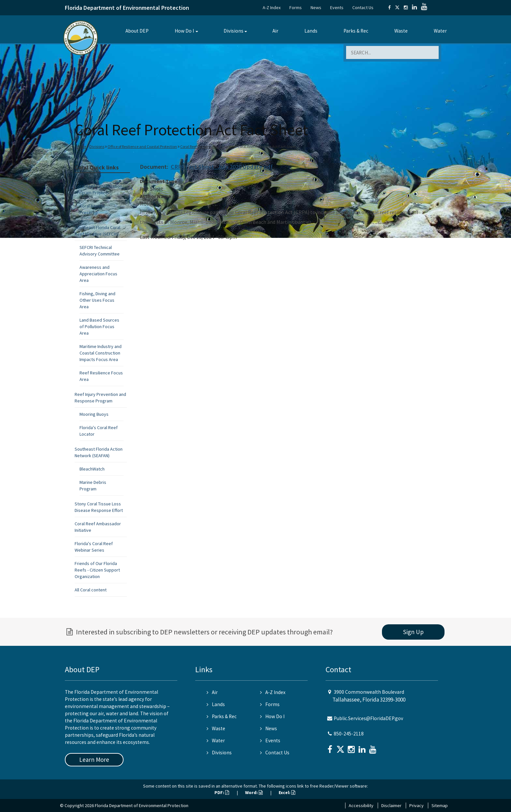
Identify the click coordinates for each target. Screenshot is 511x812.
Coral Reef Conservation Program (207, 146)
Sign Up (413, 632)
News (316, 7)
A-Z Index (272, 7)
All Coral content (91, 590)
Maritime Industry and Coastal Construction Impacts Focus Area (101, 353)
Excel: (287, 792)
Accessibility (361, 805)
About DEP (137, 31)
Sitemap (440, 805)
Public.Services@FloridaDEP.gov (368, 718)
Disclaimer (391, 805)
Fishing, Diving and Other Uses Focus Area (97, 300)
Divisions (234, 31)
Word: (254, 792)
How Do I (184, 31)
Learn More (94, 760)
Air (275, 31)
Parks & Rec (356, 31)
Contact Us (363, 7)
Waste (401, 31)
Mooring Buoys (94, 414)
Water (440, 31)
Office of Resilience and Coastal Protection (142, 146)
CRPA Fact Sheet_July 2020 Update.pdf (222, 167)
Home (81, 146)
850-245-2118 (349, 734)
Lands (311, 31)
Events (337, 7)
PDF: (222, 792)
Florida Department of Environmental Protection (127, 8)
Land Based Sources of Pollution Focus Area (99, 326)
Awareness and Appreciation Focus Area (98, 274)
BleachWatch (92, 469)
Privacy (416, 805)
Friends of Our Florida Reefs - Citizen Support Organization (97, 570)
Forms (296, 7)
